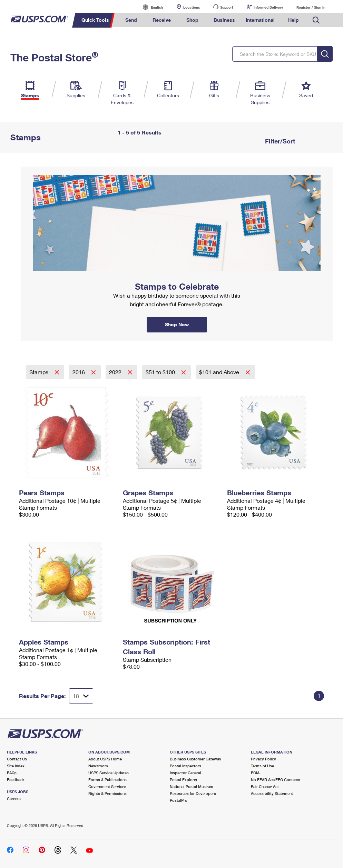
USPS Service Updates (109, 773)
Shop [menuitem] (192, 20)
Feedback (16, 780)
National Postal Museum (192, 786)
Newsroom (98, 766)
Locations (192, 7)
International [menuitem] (260, 20)
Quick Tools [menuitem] (95, 20)
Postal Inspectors (185, 766)
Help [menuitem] (293, 20)
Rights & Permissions (107, 793)
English (150, 7)
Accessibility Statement (272, 793)
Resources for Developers (193, 793)
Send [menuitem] (131, 20)
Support (227, 7)
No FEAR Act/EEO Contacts (276, 780)
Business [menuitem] (224, 20)
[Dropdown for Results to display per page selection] (81, 696)
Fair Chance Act (265, 786)
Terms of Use (262, 766)
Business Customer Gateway (195, 759)
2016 (79, 372)
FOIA (255, 773)
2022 (116, 372)
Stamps (40, 372)
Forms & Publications (107, 780)
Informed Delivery (268, 7)
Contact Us (17, 759)
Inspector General (185, 773)
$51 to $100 (161, 372)
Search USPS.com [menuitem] (316, 20)
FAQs (12, 773)
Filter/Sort (279, 141)
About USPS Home (105, 759)
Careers (14, 799)
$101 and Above (220, 372)
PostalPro (179, 800)
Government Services (107, 786)
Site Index (16, 766)
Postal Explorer (184, 780)
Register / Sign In (311, 7)
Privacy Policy (263, 759)
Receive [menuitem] (162, 20)
